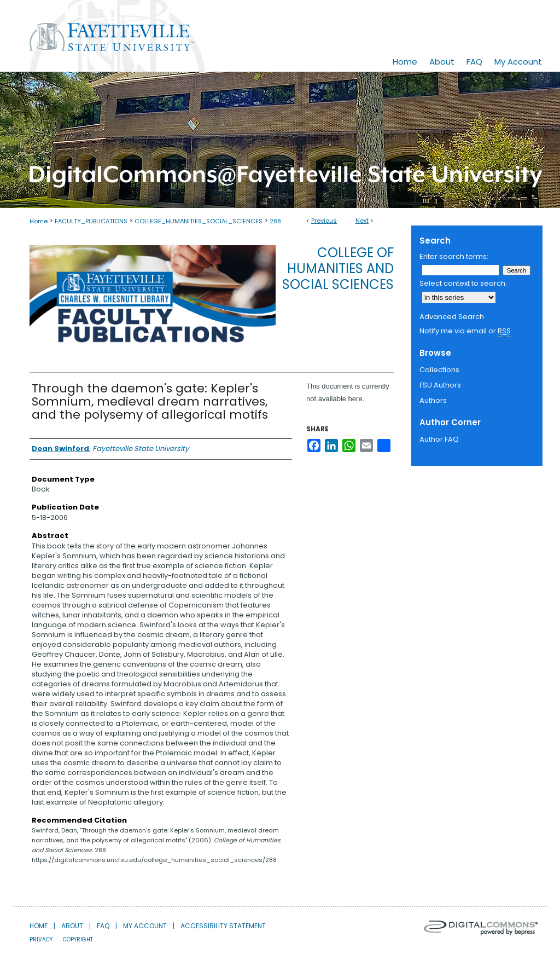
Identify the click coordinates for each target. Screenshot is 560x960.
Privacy (41, 939)
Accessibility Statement (223, 926)
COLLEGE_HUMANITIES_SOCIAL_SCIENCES (199, 221)
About (72, 926)
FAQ (103, 926)
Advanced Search (452, 317)
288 (275, 221)
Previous (324, 221)
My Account (145, 926)
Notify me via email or (465, 331)
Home (39, 221)
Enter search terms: (454, 256)
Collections (439, 370)
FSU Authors (440, 385)
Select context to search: (463, 283)
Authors (433, 400)
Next (362, 221)
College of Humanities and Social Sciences (338, 268)
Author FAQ (439, 439)
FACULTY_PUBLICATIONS (91, 221)
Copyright (78, 939)
